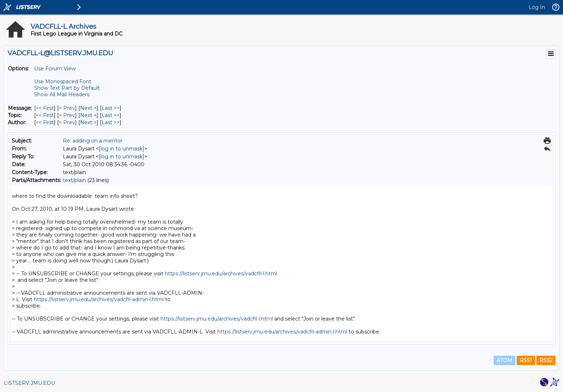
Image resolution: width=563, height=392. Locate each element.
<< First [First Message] (45, 108)
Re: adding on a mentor (93, 141)
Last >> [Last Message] (111, 108)
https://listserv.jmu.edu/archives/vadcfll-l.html (221, 274)
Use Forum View (55, 69)
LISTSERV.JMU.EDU (29, 383)
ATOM (504, 360)
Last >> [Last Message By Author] (111, 122)
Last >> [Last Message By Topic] (111, 115)
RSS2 (546, 360)
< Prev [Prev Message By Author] (67, 122)
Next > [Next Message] (88, 108)
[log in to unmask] (122, 149)
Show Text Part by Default (67, 88)
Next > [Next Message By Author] (88, 122)
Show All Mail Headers (62, 94)
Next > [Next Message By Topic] (88, 115)
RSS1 (526, 360)
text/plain (74, 180)
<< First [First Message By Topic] (45, 115)
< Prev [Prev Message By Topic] (67, 115)
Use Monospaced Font (63, 81)
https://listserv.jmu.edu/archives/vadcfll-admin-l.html (99, 299)
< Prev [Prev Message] (67, 108)
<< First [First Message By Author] (45, 122)
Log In (537, 7)
